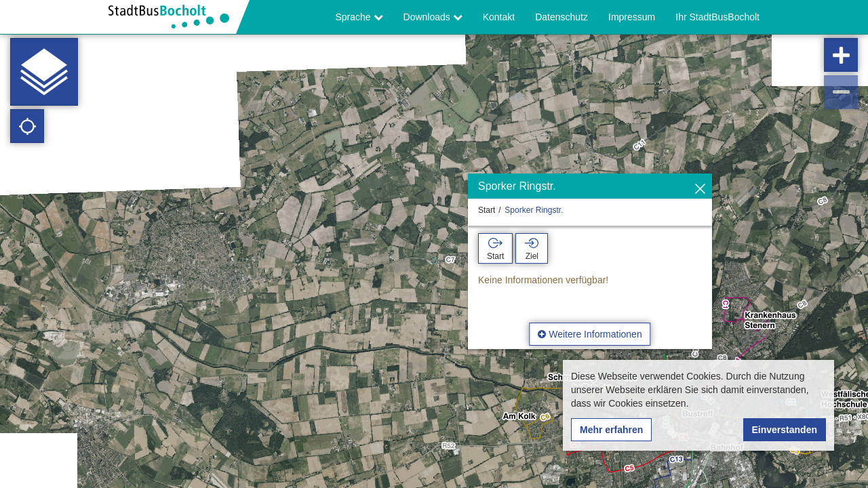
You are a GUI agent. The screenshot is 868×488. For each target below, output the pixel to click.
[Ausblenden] (700, 189)
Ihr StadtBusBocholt (717, 17)
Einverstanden (785, 430)
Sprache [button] (359, 17)
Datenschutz (561, 17)
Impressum (632, 17)
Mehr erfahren (611, 430)
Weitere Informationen (590, 334)
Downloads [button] (433, 17)
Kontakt (499, 17)
